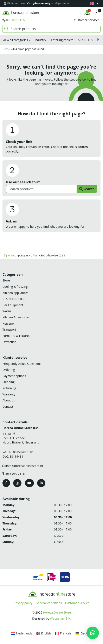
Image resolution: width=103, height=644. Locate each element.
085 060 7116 (15, 20)
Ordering (9, 370)
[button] (87, 20)
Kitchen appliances (15, 293)
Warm (7, 311)
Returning (9, 388)
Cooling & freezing (15, 287)
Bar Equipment (13, 305)
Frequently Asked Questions (22, 364)
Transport (9, 329)
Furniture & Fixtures (16, 336)
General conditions (49, 603)
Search (87, 189)
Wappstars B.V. (60, 618)
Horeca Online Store (57, 612)
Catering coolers (62, 40)
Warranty (9, 394)
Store (6, 280)
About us (9, 400)
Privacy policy (23, 603)
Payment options (14, 376)
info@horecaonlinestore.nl (25, 466)
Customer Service (77, 603)
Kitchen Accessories (16, 317)
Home (6, 49)
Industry (40, 40)
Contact (8, 407)
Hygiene (8, 323)
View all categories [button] (15, 40)
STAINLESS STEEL (14, 299)
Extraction (9, 342)
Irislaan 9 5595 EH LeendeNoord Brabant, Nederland (21, 438)
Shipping (8, 382)
